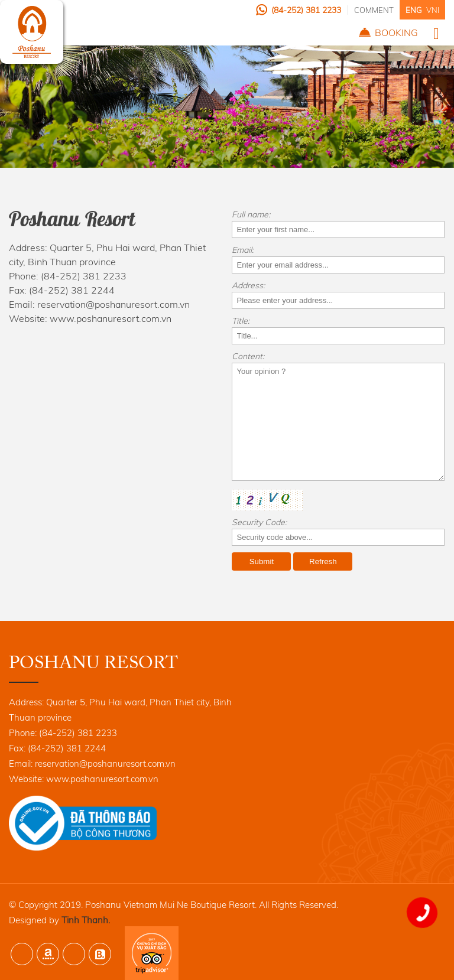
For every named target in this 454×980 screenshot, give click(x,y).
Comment (374, 10)
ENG (414, 10)
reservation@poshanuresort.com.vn (113, 304)
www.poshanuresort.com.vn (111, 318)
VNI (433, 10)
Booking (396, 32)
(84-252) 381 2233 (306, 10)
